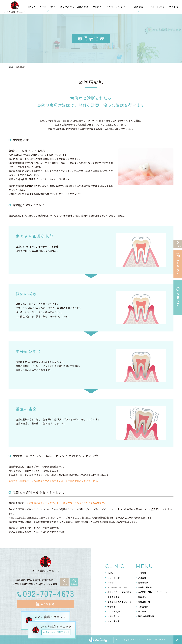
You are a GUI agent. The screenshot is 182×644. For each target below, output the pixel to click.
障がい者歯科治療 (146, 616)
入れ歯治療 (143, 606)
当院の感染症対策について (119, 602)
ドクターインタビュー (118, 7)
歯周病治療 (143, 582)
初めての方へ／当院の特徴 (74, 7)
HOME (32, 7)
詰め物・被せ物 (145, 587)
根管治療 (142, 597)
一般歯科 (142, 573)
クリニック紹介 (48, 7)
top (178, 640)
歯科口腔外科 (144, 602)
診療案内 (138, 7)
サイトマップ (113, 621)
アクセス (174, 7)
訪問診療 (142, 611)
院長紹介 (97, 7)
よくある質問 (113, 597)
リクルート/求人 (156, 7)
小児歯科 (142, 578)
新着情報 (111, 606)
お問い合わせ (113, 616)
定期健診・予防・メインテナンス (153, 592)
